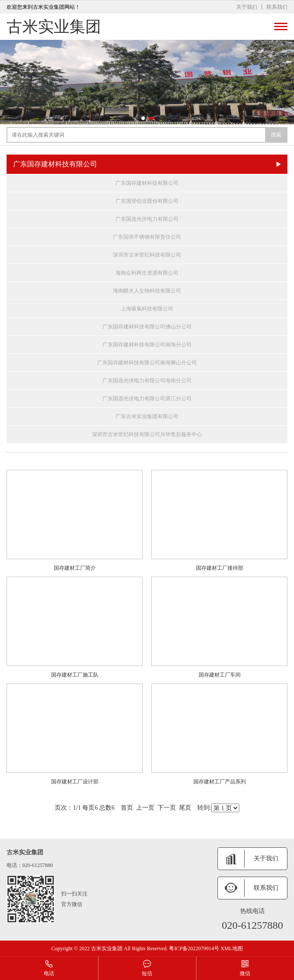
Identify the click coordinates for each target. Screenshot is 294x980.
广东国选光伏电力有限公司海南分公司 (147, 381)
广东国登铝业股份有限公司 (147, 201)
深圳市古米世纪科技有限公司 (147, 255)
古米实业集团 (54, 27)
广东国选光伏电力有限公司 (147, 219)
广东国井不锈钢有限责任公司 (147, 237)
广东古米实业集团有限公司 (147, 416)
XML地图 (232, 948)
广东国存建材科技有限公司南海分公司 (147, 345)
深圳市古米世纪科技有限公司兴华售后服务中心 (147, 434)
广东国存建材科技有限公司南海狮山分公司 (147, 363)
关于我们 (247, 7)
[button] (143, 118)
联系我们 (277, 7)
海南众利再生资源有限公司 (147, 273)
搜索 (276, 135)
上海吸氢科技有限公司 (147, 309)
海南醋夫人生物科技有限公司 (147, 291)
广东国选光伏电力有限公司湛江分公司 (147, 398)
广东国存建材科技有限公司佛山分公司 (147, 327)
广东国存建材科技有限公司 (147, 183)
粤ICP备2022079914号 (194, 948)
